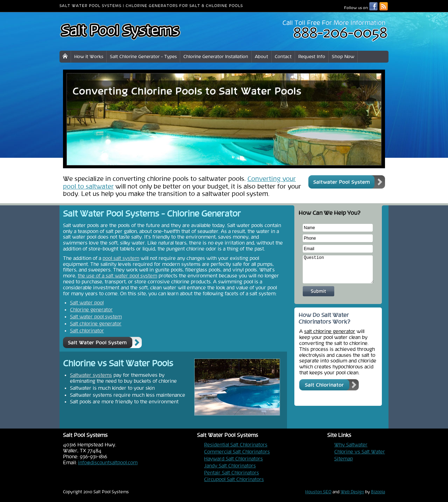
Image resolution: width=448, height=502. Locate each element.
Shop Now (343, 56)
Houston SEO (318, 492)
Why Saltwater (351, 445)
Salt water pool (87, 303)
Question (338, 269)
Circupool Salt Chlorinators (234, 479)
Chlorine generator (91, 310)
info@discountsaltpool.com (108, 462)
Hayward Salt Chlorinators (233, 459)
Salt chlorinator (87, 331)
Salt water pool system (96, 317)
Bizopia (378, 492)
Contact (283, 56)
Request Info (312, 56)
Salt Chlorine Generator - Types (143, 56)
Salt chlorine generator (96, 324)
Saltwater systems (91, 375)
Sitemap (344, 459)
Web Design (352, 492)
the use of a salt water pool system (117, 276)
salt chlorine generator (330, 331)
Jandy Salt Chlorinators (230, 466)
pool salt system (121, 258)
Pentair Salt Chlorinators (232, 473)
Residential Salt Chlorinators (236, 445)
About (261, 56)
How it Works (89, 56)
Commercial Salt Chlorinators (237, 452)
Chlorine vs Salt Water (360, 452)
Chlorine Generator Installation (216, 56)
